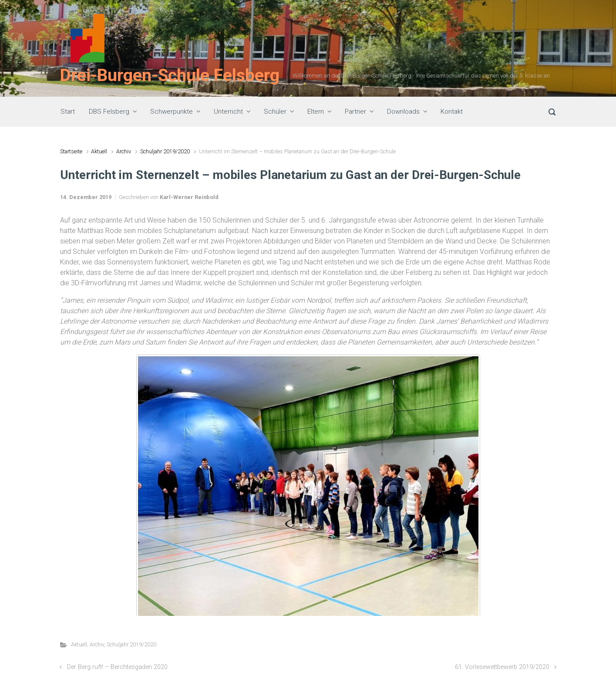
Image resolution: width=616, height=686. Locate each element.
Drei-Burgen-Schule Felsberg (170, 75)
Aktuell (99, 151)
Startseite (71, 151)
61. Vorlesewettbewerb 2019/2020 (502, 667)
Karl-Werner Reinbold (189, 197)
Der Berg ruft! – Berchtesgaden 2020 (117, 667)
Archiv (124, 151)
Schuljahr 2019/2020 (165, 151)
